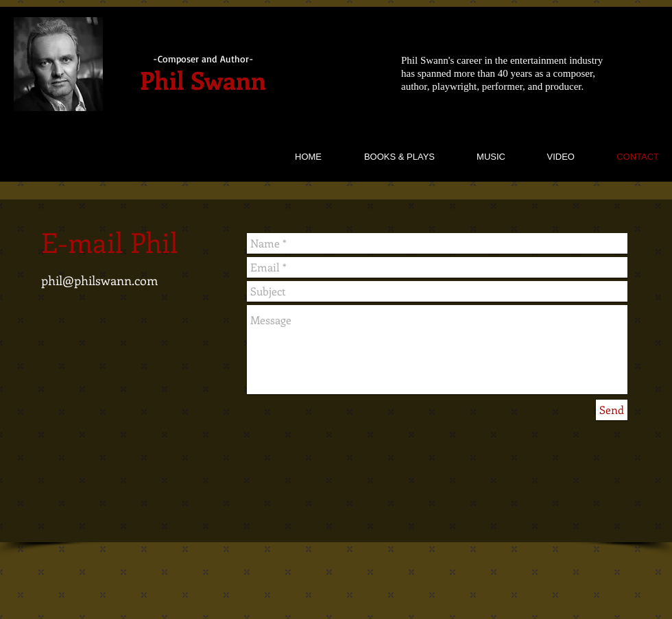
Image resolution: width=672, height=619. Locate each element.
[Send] (612, 410)
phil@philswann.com (99, 280)
